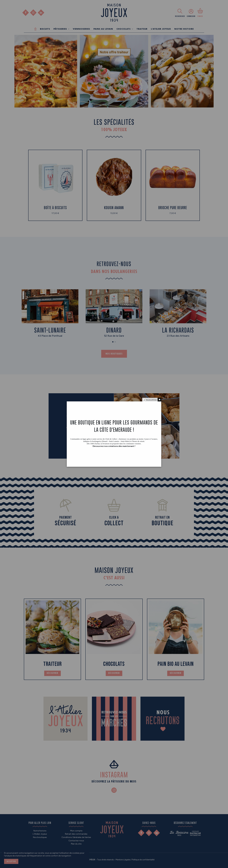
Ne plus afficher (151, 400)
